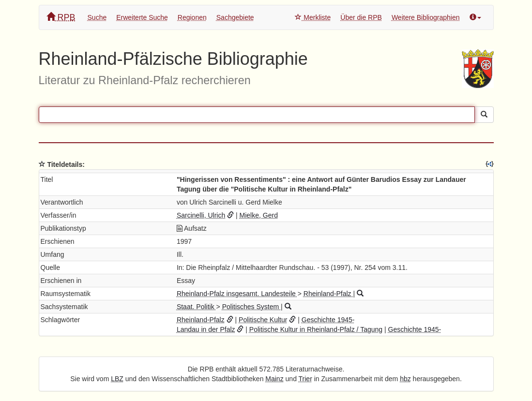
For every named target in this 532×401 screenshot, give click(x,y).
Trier (305, 379)
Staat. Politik (197, 307)
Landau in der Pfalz (206, 329)
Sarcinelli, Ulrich (201, 215)
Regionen (192, 17)
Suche (97, 17)
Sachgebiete (235, 17)
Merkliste (313, 17)
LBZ (117, 379)
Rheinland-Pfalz (328, 294)
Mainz (274, 379)
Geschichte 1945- (328, 320)
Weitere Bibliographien (426, 17)
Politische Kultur (263, 320)
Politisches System (251, 307)
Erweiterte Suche (142, 17)
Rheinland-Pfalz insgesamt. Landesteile (237, 294)
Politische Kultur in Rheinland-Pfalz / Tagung (316, 329)
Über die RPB (361, 17)
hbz (405, 379)
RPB (61, 17)
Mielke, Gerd (259, 215)
